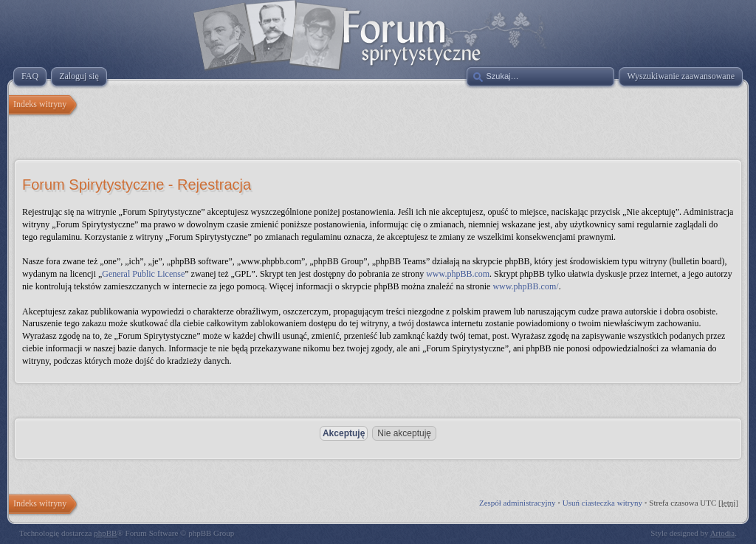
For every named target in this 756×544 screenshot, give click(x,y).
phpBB (105, 533)
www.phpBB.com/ (525, 286)
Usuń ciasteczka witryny (602, 503)
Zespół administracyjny (518, 503)
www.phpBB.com (458, 274)
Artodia (723, 533)
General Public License (143, 274)
